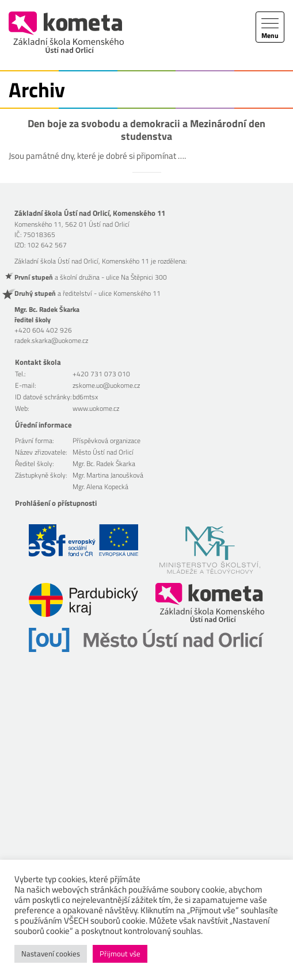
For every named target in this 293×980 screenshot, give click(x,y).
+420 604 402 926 (43, 330)
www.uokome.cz (96, 408)
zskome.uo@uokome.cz (106, 385)
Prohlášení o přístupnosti (56, 503)
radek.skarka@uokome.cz (51, 340)
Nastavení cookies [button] (51, 954)
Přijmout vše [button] (120, 954)
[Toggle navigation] (270, 27)
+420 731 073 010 (101, 374)
